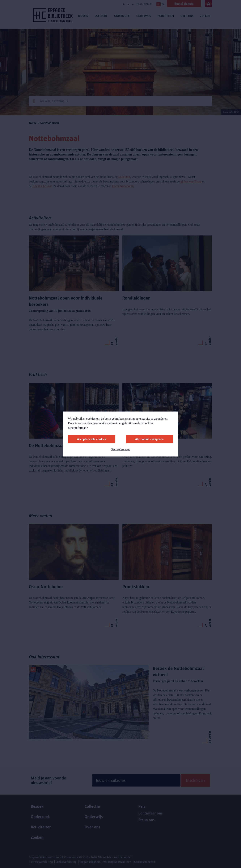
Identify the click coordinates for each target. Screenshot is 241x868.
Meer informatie (78, 428)
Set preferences (121, 449)
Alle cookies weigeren (149, 439)
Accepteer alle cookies (92, 439)
